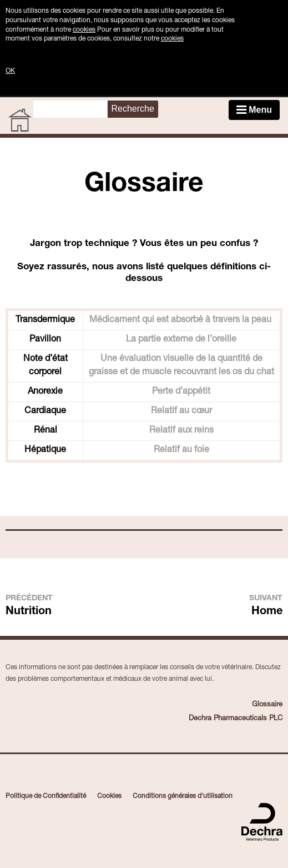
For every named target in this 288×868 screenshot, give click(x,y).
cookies (84, 30)
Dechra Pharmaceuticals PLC (236, 719)
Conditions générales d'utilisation (183, 796)
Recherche (132, 109)
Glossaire (267, 705)
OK (10, 71)
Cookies (109, 796)
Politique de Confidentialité (46, 796)
